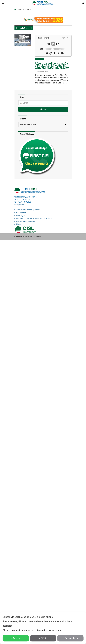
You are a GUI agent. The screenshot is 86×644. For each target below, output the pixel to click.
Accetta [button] (16, 638)
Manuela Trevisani (24, 28)
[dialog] (43, 628)
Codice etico (21, 213)
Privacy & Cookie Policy (26, 221)
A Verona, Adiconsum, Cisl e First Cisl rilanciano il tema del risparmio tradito (52, 66)
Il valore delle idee (39, 59)
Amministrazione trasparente (28, 210)
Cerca (43, 109)
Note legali (21, 216)
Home (19, 224)
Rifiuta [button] (43, 638)
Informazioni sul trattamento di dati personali (34, 218)
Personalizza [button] (70, 638)
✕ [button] (83, 616)
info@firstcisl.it (21, 205)
